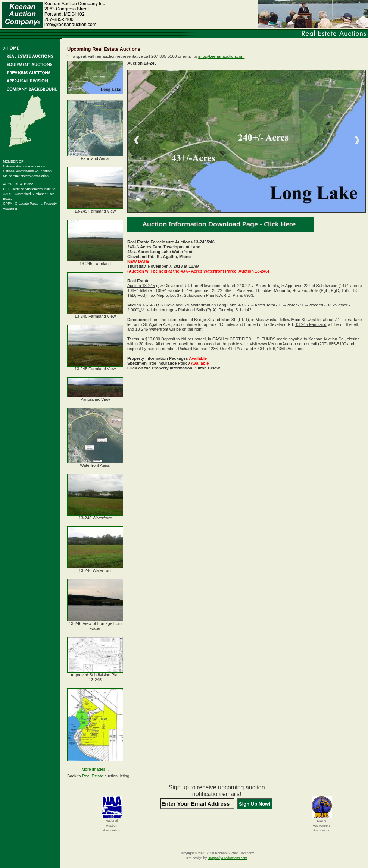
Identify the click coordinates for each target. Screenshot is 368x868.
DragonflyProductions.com (227, 858)
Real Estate (93, 776)
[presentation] (217, 825)
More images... (95, 769)
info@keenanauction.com (221, 56)
